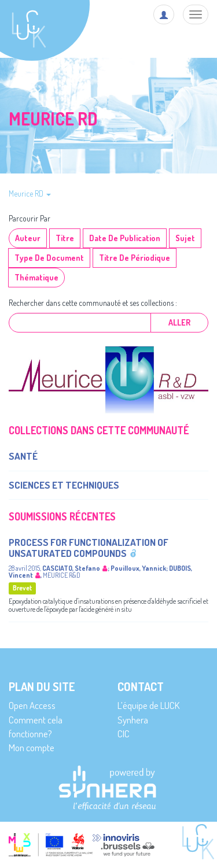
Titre (65, 238)
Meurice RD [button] (30, 193)
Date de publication (125, 238)
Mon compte (32, 747)
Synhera (133, 720)
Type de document (49, 258)
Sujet (185, 238)
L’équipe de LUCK (148, 705)
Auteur (28, 238)
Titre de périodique (135, 258)
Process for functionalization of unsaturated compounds (89, 548)
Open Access (32, 705)
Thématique (36, 277)
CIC (124, 734)
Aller (179, 322)
